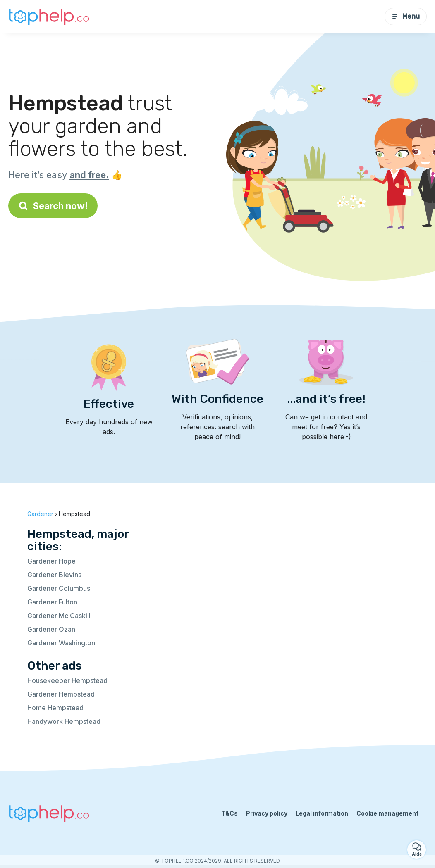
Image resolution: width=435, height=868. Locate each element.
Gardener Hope (51, 561)
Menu (406, 16)
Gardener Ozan (51, 629)
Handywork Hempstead (64, 721)
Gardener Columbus (59, 588)
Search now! (53, 206)
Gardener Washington (61, 643)
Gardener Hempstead (61, 694)
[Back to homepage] (50, 17)
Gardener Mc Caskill (59, 616)
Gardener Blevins (54, 575)
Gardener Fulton (52, 602)
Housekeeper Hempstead (67, 680)
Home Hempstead (55, 708)
